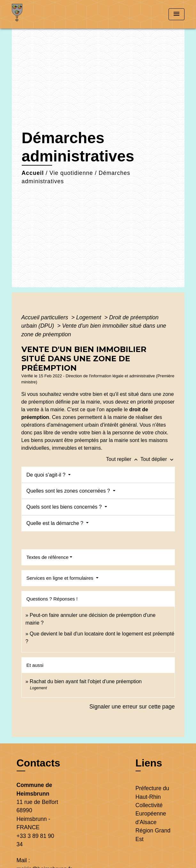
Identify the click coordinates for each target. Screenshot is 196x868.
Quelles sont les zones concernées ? (69, 491)
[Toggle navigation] (176, 14)
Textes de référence (48, 557)
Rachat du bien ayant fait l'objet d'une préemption (86, 681)
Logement (89, 317)
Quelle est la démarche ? (56, 523)
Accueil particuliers (46, 317)
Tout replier (123, 459)
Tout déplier (157, 459)
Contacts (39, 763)
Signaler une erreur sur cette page (132, 707)
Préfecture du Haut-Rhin (153, 792)
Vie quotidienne (71, 173)
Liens (149, 763)
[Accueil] (36, 14)
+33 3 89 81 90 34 (35, 840)
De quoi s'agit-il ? (47, 475)
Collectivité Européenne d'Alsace (151, 814)
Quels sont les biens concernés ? (65, 507)
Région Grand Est (153, 835)
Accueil (33, 173)
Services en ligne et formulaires (61, 578)
